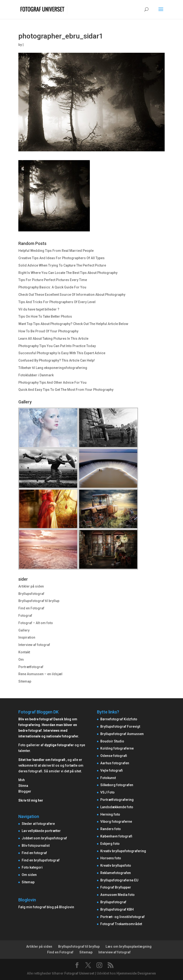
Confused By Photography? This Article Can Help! (57, 360)
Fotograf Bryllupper (116, 887)
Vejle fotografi (112, 770)
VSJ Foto (107, 792)
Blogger (25, 791)
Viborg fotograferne (116, 822)
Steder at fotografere (38, 824)
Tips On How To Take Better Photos (45, 316)
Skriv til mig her (31, 800)
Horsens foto (111, 858)
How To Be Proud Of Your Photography (48, 331)
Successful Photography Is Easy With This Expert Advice (62, 353)
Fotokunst (108, 778)
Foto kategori (32, 867)
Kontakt (24, 652)
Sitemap (25, 681)
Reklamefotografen (116, 873)
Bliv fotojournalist (36, 846)
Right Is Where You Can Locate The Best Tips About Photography (68, 273)
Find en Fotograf (31, 608)
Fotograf (25, 616)
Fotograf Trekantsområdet (121, 924)
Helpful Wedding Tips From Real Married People (56, 251)
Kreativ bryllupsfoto (116, 865)
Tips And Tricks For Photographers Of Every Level (57, 302)
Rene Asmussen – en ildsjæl (40, 674)
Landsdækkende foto (117, 807)
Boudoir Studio (112, 741)
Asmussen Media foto (117, 895)
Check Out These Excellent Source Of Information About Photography (72, 295)
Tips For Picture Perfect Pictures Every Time (53, 280)
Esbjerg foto (110, 844)
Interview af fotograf (34, 645)
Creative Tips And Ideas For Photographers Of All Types (61, 258)
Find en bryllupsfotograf (41, 860)
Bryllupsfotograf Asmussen (122, 734)
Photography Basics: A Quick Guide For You (52, 287)
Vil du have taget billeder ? (39, 309)
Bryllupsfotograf (31, 594)
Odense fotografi (114, 756)
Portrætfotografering (117, 800)
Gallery (24, 630)
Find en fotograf (34, 853)
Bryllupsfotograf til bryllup (39, 601)
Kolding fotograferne (117, 748)
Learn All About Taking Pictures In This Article (53, 339)
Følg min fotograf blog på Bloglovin (46, 907)
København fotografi (116, 836)
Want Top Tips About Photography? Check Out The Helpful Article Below (73, 324)
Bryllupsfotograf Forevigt (120, 727)
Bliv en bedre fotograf (36, 719)
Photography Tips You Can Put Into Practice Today (57, 346)
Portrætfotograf (31, 667)
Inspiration (27, 637)
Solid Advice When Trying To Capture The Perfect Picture (62, 265)
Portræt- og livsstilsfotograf (122, 917)
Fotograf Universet (79, 973)
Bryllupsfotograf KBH (117, 909)
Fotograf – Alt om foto (36, 623)
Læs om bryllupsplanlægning (129, 947)
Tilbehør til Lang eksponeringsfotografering (53, 368)
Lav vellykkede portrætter (41, 831)
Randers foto (111, 829)
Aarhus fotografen (115, 763)
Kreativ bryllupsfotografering (123, 851)
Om (21, 660)
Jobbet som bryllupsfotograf (44, 838)
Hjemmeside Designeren (136, 973)
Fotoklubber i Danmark (36, 375)
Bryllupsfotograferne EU (119, 880)
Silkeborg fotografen (117, 785)
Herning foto (110, 814)
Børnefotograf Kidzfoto (119, 719)
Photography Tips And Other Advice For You (52, 382)
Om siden (29, 875)
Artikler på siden (31, 586)
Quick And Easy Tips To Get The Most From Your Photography (66, 390)
